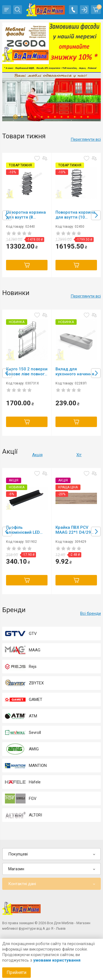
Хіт (79, 455)
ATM (33, 716)
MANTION (38, 766)
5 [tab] (42, 117)
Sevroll (35, 733)
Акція (37, 455)
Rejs (33, 667)
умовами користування (57, 960)
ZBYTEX (36, 683)
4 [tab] (35, 117)
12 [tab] (88, 117)
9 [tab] (68, 117)
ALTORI (35, 815)
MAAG (35, 650)
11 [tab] (81, 117)
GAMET (36, 700)
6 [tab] (48, 117)
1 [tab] (15, 117)
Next (96, 215)
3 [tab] (29, 117)
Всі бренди (91, 613)
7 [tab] (55, 117)
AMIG (34, 749)
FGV (33, 799)
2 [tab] (22, 117)
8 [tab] (62, 117)
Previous (7, 215)
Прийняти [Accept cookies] (16, 972)
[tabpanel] (51, 72)
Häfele (35, 782)
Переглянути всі (86, 139)
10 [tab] (75, 117)
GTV (33, 634)
